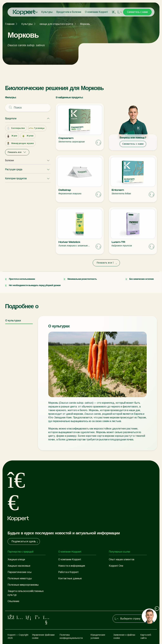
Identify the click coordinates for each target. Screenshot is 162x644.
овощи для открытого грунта (56, 24)
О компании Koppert (96, 12)
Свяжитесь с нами (137, 12)
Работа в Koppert (68, 572)
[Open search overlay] (114, 12)
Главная (10, 24)
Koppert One (116, 566)
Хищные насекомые (19, 566)
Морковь (85, 24)
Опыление (13, 601)
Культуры (47, 12)
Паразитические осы (20, 572)
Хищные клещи (16, 559)
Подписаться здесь (25, 541)
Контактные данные (70, 578)
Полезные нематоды (20, 578)
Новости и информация (72, 566)
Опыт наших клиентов (122, 559)
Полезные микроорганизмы (23, 585)
